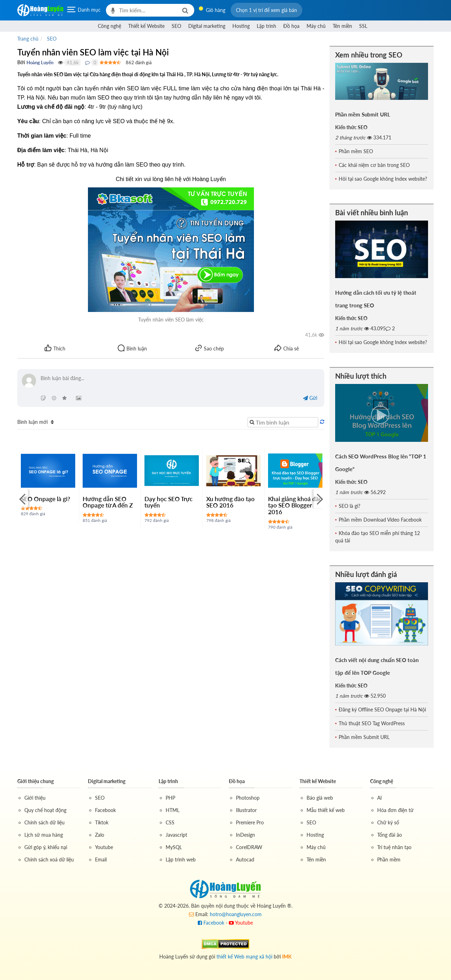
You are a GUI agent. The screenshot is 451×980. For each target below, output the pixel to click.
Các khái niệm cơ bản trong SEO (374, 165)
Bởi (21, 62)
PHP (170, 798)
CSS (170, 822)
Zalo (100, 835)
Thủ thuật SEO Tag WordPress (372, 723)
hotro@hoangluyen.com (236, 914)
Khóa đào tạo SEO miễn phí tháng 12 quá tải (378, 537)
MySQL (174, 847)
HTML (173, 810)
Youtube (104, 847)
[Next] (319, 499)
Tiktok (102, 822)
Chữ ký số (388, 822)
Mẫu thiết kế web (326, 810)
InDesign (245, 835)
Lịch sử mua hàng (44, 835)
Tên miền (342, 26)
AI (379, 798)
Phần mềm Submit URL (363, 114)
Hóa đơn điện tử (395, 810)
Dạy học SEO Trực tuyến (168, 502)
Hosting (241, 26)
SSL (363, 26)
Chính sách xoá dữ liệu (49, 859)
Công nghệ (109, 26)
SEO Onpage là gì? (46, 499)
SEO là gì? (349, 506)
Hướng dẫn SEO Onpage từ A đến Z (108, 502)
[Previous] (23, 499)
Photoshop (248, 798)
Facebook (105, 810)
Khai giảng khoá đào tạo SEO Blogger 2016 (295, 505)
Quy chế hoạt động (45, 810)
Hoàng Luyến (40, 62)
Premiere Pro (250, 822)
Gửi (310, 398)
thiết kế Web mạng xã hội (244, 957)
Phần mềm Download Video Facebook (380, 520)
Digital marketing (207, 26)
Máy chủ (316, 26)
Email (101, 859)
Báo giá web (320, 798)
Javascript (176, 835)
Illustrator (246, 810)
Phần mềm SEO (356, 151)
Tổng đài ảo (390, 835)
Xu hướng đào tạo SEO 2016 (230, 502)
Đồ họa (291, 26)
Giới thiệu (35, 798)
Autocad (245, 859)
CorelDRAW (249, 847)
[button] (266, 10)
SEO (176, 26)
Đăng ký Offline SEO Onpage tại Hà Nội (382, 710)
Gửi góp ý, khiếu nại (46, 847)
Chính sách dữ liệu (44, 822)
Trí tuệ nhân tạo (394, 847)
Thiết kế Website (146, 26)
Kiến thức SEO (351, 127)
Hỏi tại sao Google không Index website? (383, 179)
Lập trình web (181, 859)
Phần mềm (389, 859)
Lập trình (266, 26)
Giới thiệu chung (35, 781)
